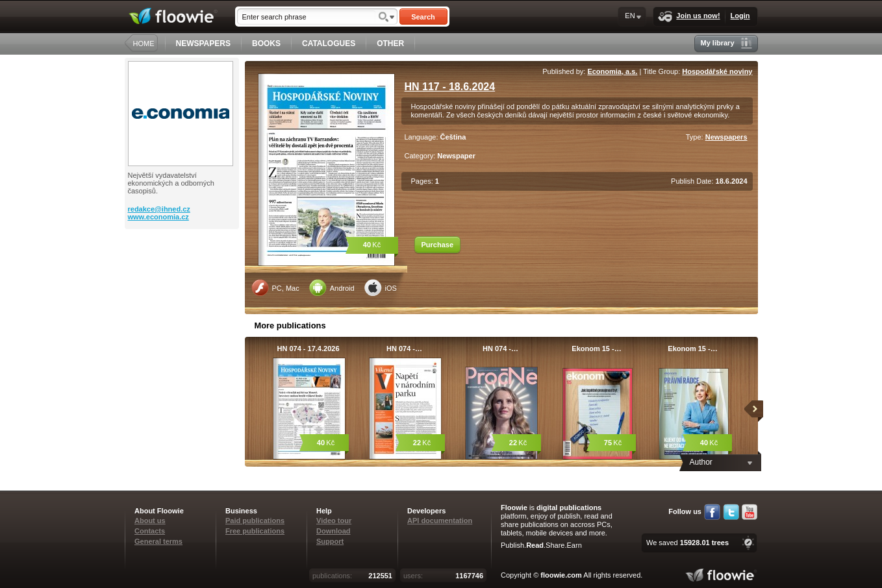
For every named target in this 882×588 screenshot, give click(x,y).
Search (423, 17)
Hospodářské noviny (717, 71)
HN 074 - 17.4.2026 (308, 349)
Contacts (150, 531)
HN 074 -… (404, 349)
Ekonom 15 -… (596, 349)
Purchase (438, 245)
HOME (144, 43)
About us (150, 521)
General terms (158, 541)
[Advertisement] (183, 281)
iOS (381, 288)
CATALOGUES (329, 43)
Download (334, 531)
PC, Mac (275, 288)
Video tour (334, 521)
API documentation (440, 521)
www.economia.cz (158, 217)
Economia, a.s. (612, 71)
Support (330, 541)
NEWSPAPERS (203, 43)
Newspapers (726, 137)
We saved (687, 543)
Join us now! (689, 17)
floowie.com (561, 575)
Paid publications (255, 521)
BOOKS (266, 43)
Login (740, 16)
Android (332, 288)
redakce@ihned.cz (159, 209)
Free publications (255, 531)
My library (726, 43)
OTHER (390, 43)
